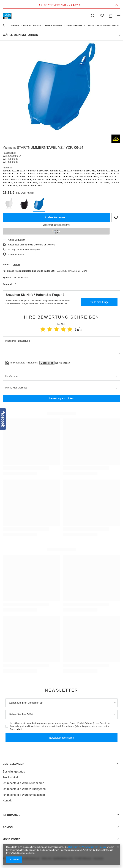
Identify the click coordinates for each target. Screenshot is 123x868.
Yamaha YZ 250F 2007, (26, 183)
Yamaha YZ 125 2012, (108, 171)
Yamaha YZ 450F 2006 (30, 186)
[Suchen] (93, 16)
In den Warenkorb (56, 217)
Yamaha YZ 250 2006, (99, 183)
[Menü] (119, 16)
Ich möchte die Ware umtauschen (24, 795)
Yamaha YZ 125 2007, (94, 180)
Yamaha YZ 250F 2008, (45, 180)
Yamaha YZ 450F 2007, (51, 183)
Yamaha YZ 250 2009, (38, 176)
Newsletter (62, 690)
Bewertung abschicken (62, 398)
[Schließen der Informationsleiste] (117, 5)
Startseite (15, 25)
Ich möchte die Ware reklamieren (23, 783)
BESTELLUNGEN (14, 764)
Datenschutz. (17, 729)
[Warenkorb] (111, 16)
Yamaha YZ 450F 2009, (87, 176)
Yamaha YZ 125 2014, (14, 171)
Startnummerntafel (74, 25)
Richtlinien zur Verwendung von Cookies (87, 847)
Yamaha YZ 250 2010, (108, 173)
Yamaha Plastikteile (53, 25)
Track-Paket (10, 777)
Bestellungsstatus (14, 772)
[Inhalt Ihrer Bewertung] (62, 345)
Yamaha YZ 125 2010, (85, 173)
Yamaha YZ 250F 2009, (62, 176)
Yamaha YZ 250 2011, (61, 173)
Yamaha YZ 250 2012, (14, 173)
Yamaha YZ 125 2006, (75, 183)
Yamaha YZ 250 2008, (21, 180)
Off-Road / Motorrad (32, 25)
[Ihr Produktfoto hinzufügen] (61, 363)
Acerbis (17, 265)
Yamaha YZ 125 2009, (14, 176)
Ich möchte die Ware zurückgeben (24, 789)
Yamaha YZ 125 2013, (61, 171)
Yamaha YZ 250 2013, (85, 171)
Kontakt (7, 800)
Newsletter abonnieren (61, 738)
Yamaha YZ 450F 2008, (70, 180)
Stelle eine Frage (99, 302)
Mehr (84, 271)
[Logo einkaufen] (7, 16)
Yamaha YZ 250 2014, (38, 171)
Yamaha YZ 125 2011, (38, 173)
